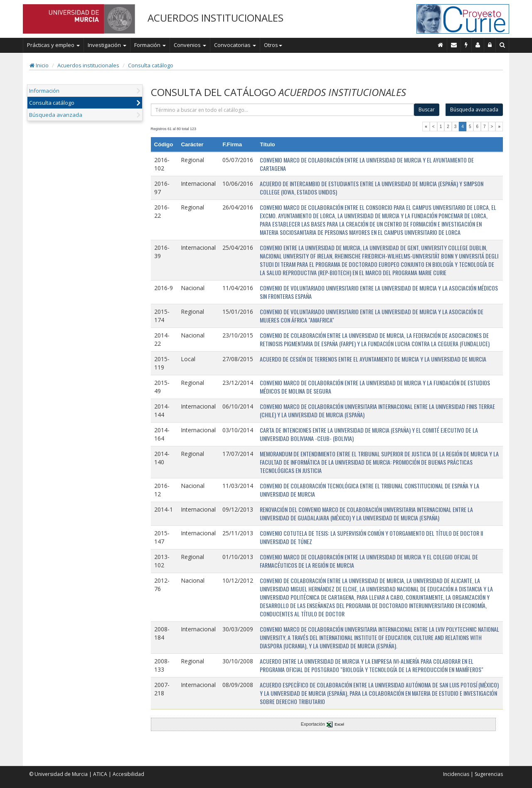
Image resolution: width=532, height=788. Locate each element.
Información (44, 91)
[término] (283, 110)
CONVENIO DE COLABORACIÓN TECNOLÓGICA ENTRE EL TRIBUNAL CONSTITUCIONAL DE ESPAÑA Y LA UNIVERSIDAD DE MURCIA (369, 490)
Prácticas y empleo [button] (53, 45)
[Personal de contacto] (478, 45)
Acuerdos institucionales (88, 65)
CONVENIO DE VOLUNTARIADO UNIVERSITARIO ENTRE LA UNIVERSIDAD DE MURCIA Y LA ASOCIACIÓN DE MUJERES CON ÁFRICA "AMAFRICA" (372, 316)
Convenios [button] (190, 45)
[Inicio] (441, 45)
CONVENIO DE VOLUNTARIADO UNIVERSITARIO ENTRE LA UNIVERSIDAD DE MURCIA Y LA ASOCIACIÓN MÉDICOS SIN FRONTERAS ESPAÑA (379, 292)
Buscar (427, 110)
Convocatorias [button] (235, 45)
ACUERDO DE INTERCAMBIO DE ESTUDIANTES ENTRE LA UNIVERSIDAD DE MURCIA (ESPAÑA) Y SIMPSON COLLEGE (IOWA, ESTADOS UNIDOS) (372, 188)
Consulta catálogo (151, 65)
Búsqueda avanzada (56, 115)
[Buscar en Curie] (502, 45)
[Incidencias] (466, 45)
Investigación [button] (107, 45)
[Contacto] (454, 45)
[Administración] (490, 45)
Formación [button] (150, 45)
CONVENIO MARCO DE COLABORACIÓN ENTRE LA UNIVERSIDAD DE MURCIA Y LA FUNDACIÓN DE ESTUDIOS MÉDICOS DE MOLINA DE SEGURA (375, 387)
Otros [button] (273, 45)
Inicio (39, 65)
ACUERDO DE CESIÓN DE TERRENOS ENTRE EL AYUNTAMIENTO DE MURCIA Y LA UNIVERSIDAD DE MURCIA (373, 359)
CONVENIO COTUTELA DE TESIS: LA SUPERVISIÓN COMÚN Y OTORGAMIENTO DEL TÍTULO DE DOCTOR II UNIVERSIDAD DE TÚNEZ (371, 537)
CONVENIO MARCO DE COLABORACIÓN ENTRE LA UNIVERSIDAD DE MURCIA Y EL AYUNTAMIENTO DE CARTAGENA (367, 164)
